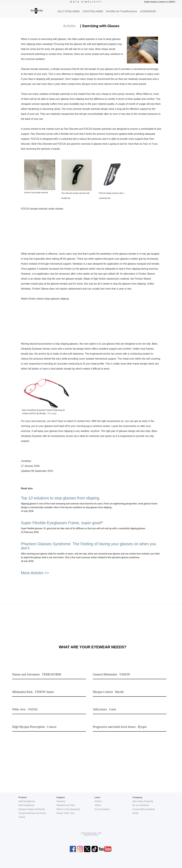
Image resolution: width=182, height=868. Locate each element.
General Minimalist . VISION (111, 674)
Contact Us (163, 2)
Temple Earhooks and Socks (32, 813)
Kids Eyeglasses (27, 805)
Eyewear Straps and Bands (32, 809)
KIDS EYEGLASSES (93, 11)
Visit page (52, 413)
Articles (69, 26)
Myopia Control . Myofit (108, 692)
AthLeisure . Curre (105, 709)
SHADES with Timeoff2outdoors (121, 11)
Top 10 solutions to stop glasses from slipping (60, 498)
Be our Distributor (141, 805)
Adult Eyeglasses (27, 801)
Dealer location (151, 2)
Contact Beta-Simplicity (144, 809)
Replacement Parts (66, 805)
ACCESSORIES (148, 11)
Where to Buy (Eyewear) (68, 809)
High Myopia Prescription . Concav (34, 727)
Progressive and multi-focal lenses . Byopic (120, 727)
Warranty (61, 801)
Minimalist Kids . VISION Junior (33, 692)
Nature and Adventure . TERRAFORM (37, 674)
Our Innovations (102, 809)
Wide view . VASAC (25, 709)
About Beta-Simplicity (143, 801)
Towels (22, 817)
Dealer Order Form (66, 813)
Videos (98, 805)
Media (135, 813)
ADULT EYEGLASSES (69, 11)
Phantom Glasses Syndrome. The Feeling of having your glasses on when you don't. (89, 546)
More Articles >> (35, 573)
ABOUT (172, 2)
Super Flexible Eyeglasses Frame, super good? (62, 523)
